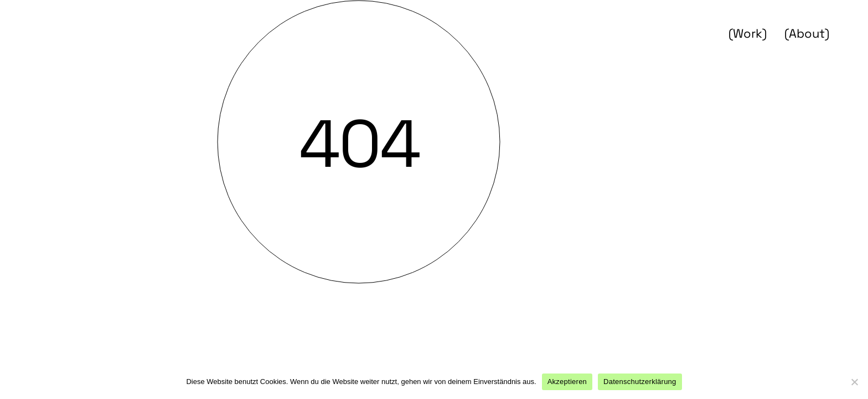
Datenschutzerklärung (640, 382)
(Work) (748, 33)
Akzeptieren (567, 382)
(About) (807, 33)
